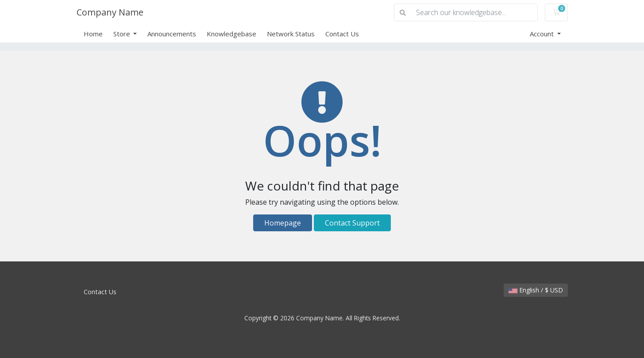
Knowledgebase (231, 34)
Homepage (283, 223)
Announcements (172, 34)
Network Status (291, 34)
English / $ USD (536, 290)
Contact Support (352, 223)
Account (543, 34)
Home (93, 34)
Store (123, 34)
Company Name (110, 12)
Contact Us (342, 34)
